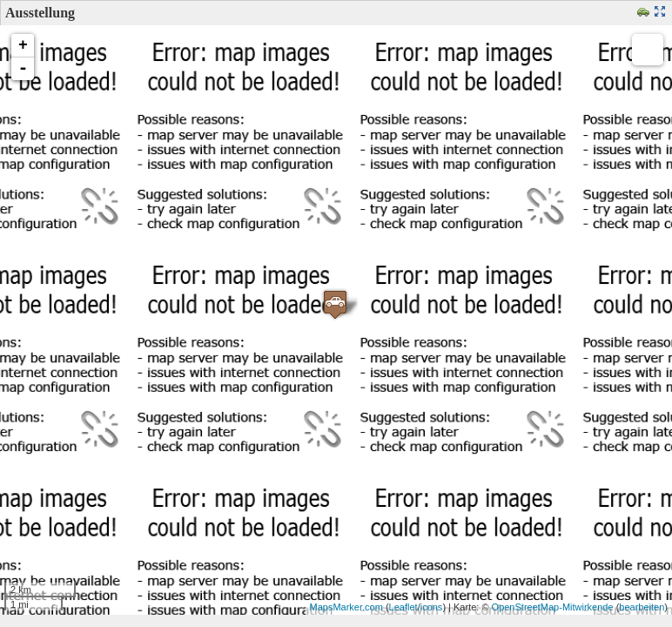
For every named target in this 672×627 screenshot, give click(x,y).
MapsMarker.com (346, 607)
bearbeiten (642, 607)
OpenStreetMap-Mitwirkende (553, 607)
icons (432, 607)
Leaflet (403, 607)
